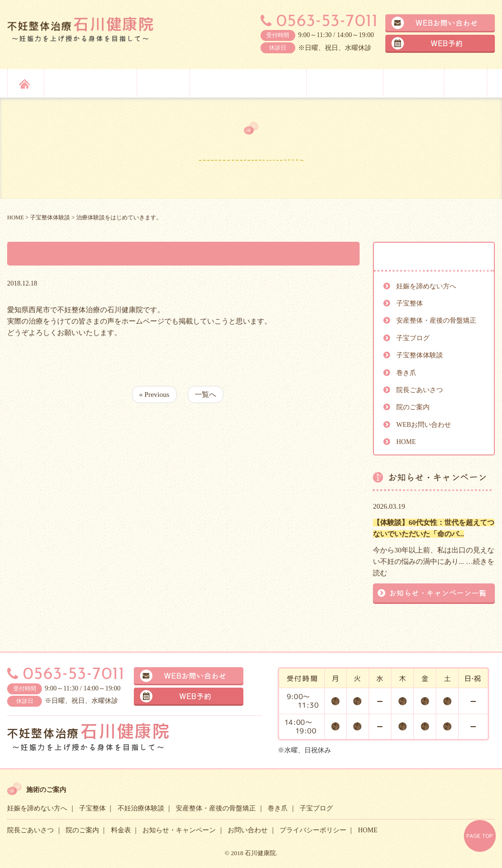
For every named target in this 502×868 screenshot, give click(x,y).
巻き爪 (406, 373)
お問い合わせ (248, 830)
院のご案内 (412, 83)
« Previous (154, 395)
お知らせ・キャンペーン (179, 830)
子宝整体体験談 (420, 355)
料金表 (465, 83)
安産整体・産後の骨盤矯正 (247, 83)
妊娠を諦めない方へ (89, 83)
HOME (406, 442)
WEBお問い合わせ (424, 425)
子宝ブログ (413, 338)
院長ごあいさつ (344, 83)
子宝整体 (162, 83)
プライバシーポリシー (313, 830)
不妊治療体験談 (141, 808)
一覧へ (206, 395)
